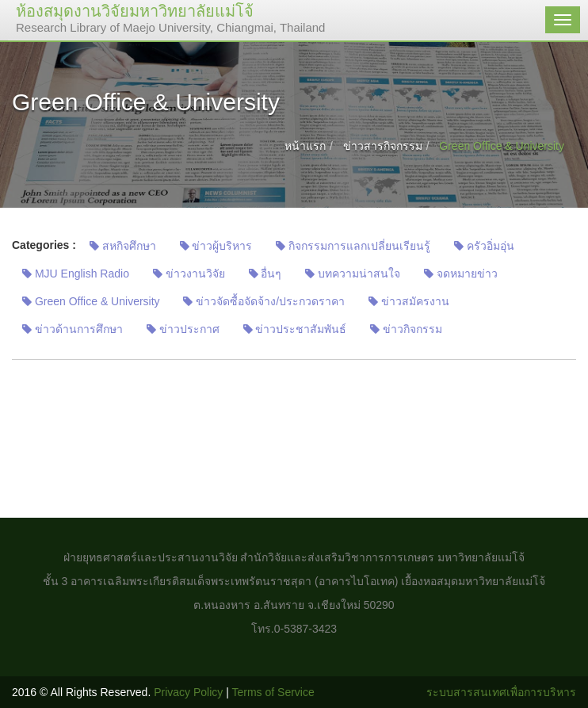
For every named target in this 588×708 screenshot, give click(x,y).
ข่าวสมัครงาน (409, 301)
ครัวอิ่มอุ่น (484, 246)
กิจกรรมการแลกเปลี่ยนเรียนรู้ (353, 246)
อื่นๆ (265, 274)
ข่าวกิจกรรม (406, 329)
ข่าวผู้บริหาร (216, 246)
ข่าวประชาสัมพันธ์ (295, 329)
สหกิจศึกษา (123, 246)
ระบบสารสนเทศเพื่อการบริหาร (501, 692)
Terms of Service (273, 692)
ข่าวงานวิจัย (189, 274)
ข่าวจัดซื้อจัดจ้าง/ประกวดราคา (264, 301)
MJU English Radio (76, 274)
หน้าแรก (305, 146)
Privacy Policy (188, 692)
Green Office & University (91, 301)
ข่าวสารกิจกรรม (383, 146)
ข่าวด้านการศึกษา (73, 329)
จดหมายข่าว (461, 274)
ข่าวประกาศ (183, 329)
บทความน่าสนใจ (353, 274)
